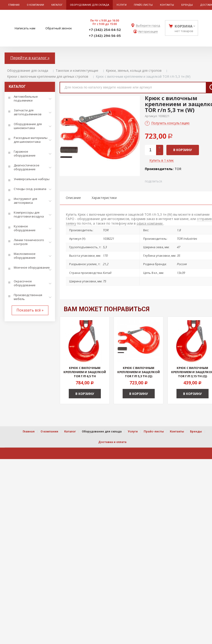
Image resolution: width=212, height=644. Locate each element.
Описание (73, 198)
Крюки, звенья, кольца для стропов (134, 70)
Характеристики (104, 198)
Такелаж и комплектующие (77, 70)
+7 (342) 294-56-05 (105, 36)
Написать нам (25, 28)
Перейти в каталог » (30, 58)
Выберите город (148, 26)
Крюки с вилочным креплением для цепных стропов (48, 76)
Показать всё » (30, 310)
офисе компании (150, 223)
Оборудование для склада (28, 70)
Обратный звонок (59, 28)
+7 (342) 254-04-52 (105, 30)
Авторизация (148, 32)
